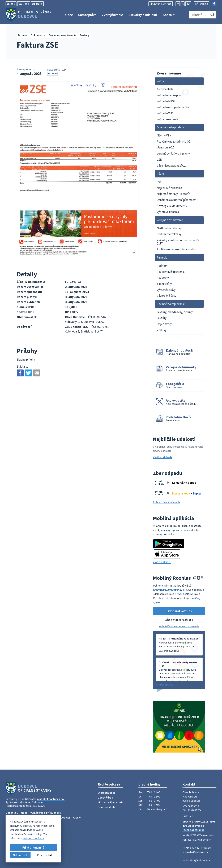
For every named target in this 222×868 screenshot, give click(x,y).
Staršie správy (164, 684)
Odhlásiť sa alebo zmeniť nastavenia (179, 626)
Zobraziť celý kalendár (167, 502)
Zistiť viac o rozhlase (179, 620)
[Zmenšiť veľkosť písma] (178, 4)
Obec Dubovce (34, 802)
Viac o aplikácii (162, 562)
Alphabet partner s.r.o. (51, 799)
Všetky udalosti (162, 457)
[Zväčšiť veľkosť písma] (188, 4)
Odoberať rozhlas (179, 611)
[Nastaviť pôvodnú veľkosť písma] (183, 4)
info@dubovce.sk (193, 826)
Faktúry (52, 74)
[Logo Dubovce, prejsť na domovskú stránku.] (28, 15)
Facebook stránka (193, 830)
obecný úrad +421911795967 (199, 821)
